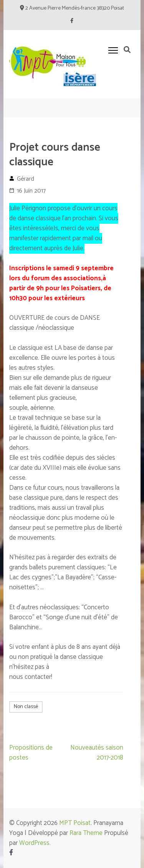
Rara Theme (86, 833)
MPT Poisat (75, 823)
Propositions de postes (31, 753)
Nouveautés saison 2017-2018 (97, 753)
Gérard (26, 179)
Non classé (26, 707)
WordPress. (35, 843)
